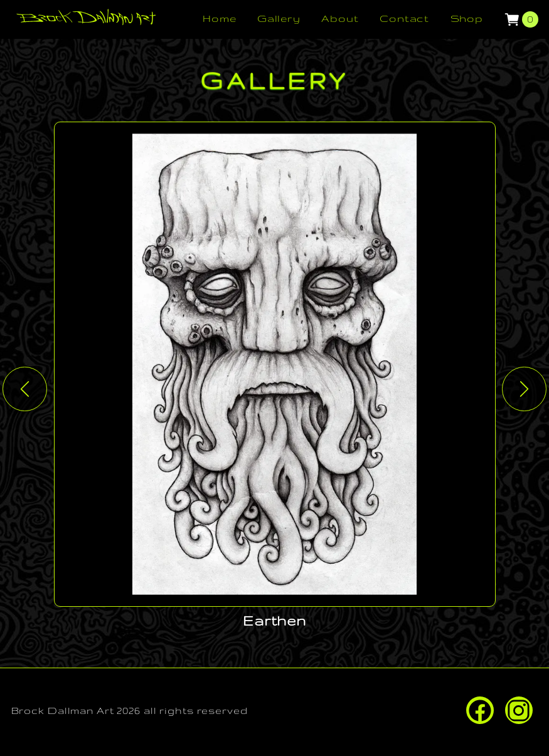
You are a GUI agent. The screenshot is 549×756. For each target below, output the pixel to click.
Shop (467, 18)
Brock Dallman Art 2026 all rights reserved (130, 711)
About (340, 18)
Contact (404, 18)
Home (220, 18)
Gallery (279, 18)
